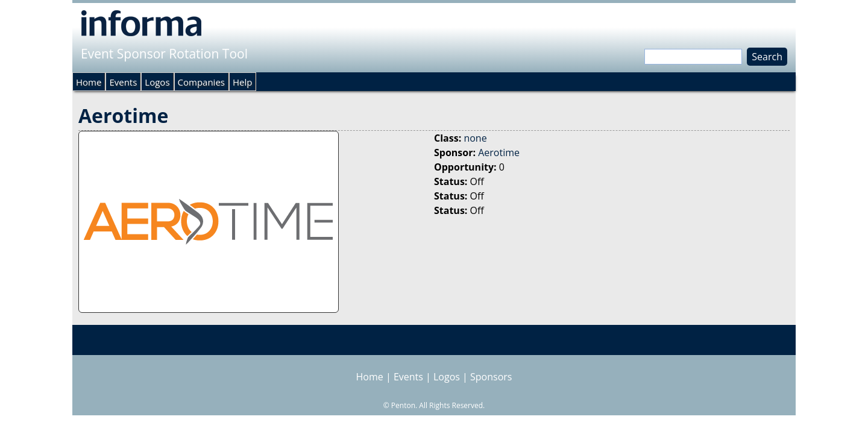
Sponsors (491, 377)
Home (89, 82)
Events (123, 82)
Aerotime (499, 153)
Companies (201, 82)
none (475, 138)
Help (242, 82)
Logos (157, 82)
